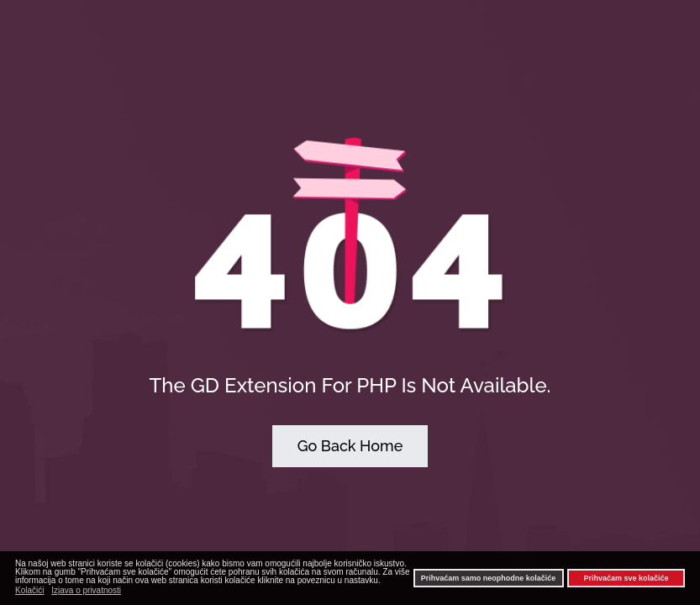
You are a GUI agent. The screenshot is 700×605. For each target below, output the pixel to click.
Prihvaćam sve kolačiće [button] (626, 578)
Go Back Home (350, 446)
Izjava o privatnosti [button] (86, 590)
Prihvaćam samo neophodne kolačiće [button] (489, 578)
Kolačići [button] (29, 590)
